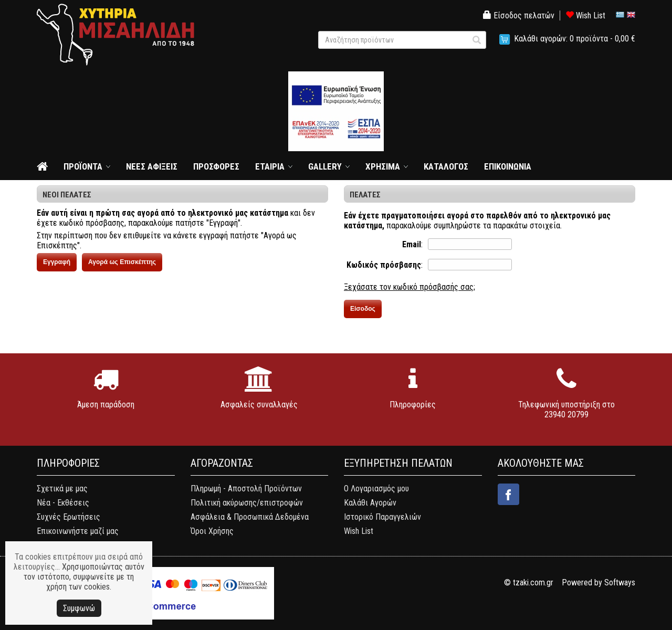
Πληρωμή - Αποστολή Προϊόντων (246, 489)
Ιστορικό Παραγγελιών (382, 517)
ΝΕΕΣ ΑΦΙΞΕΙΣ (152, 166)
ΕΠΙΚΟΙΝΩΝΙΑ (508, 166)
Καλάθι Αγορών (370, 503)
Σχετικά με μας (62, 489)
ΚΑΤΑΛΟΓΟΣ (446, 166)
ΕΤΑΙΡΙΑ (270, 166)
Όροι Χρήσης (212, 531)
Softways (620, 582)
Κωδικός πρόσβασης (384, 265)
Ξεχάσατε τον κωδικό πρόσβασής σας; (409, 287)
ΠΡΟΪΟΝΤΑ (83, 166)
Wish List (585, 15)
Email (412, 244)
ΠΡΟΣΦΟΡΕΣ (216, 166)
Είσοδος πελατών (519, 15)
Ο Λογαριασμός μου (376, 489)
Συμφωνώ (79, 608)
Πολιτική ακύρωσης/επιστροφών (247, 503)
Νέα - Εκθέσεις (63, 503)
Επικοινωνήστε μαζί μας (78, 531)
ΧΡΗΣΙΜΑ (383, 166)
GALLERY (325, 166)
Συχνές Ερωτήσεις (69, 517)
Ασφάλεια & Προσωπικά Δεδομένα (250, 517)
